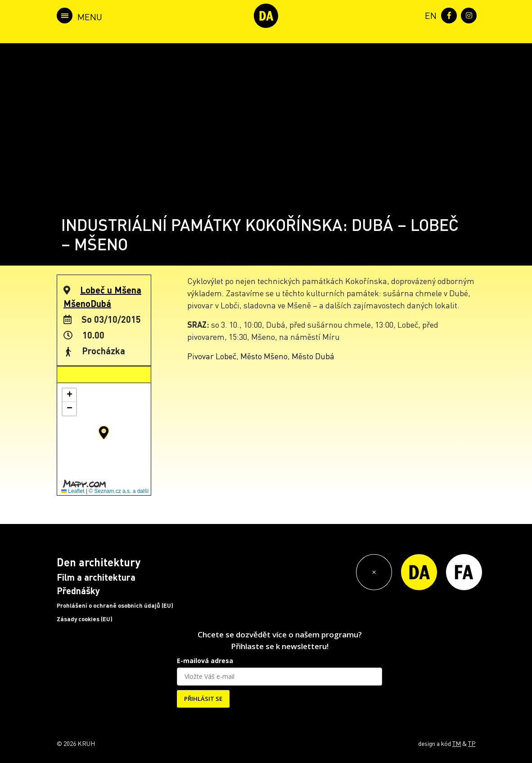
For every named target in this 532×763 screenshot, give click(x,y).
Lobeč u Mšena (111, 290)
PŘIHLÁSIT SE (203, 699)
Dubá (101, 303)
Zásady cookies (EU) (85, 619)
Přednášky (78, 591)
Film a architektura (96, 577)
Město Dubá (313, 356)
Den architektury (99, 562)
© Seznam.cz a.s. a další (119, 491)
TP (472, 743)
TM (457, 743)
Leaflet (73, 491)
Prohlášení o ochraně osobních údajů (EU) (115, 605)
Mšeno (77, 303)
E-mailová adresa (205, 661)
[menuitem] (429, 15)
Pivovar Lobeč (212, 356)
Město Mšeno (264, 356)
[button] (104, 433)
